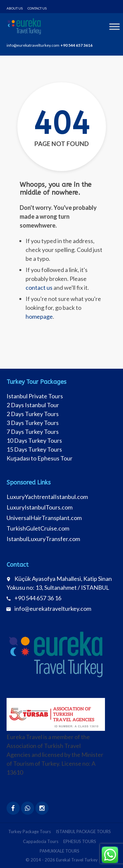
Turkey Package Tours (30, 831)
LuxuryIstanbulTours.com (40, 507)
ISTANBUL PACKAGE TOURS (83, 831)
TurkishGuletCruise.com (38, 528)
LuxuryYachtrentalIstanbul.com (47, 497)
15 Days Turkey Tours (34, 449)
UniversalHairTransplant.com (44, 518)
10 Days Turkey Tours (34, 440)
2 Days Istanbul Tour (33, 405)
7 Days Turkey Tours (33, 432)
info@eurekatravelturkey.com (53, 608)
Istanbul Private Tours (35, 396)
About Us (15, 8)
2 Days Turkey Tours (33, 414)
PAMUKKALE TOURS (60, 851)
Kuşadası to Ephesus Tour (40, 458)
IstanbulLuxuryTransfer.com (43, 539)
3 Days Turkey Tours (33, 423)
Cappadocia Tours (41, 841)
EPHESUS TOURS (80, 841)
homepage (39, 316)
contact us (39, 287)
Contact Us (37, 8)
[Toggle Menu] (114, 26)
